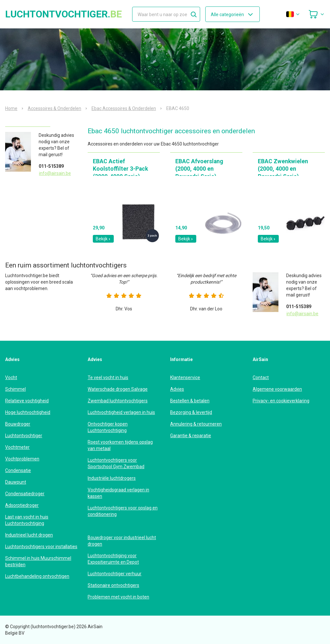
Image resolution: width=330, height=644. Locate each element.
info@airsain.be (55, 173)
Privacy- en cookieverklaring (281, 401)
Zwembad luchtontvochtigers (118, 401)
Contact (261, 377)
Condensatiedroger (25, 494)
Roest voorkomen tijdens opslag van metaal (120, 445)
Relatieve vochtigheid (27, 401)
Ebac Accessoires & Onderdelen (124, 108)
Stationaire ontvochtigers (113, 585)
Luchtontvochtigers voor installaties (41, 547)
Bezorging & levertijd (191, 412)
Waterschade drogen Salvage (118, 389)
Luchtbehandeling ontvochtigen (37, 576)
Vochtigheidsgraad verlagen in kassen (118, 493)
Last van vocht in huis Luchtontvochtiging (27, 520)
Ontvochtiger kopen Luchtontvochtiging (108, 427)
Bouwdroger (18, 424)
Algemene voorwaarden (277, 389)
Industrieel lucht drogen (29, 535)
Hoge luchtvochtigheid (28, 412)
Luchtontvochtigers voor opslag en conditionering (123, 511)
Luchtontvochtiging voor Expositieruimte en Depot (113, 559)
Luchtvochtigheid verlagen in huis (121, 412)
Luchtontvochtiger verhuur (115, 574)
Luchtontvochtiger (24, 436)
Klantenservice (185, 377)
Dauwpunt (16, 482)
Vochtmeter (17, 447)
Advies (177, 389)
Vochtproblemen (22, 459)
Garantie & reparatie (191, 436)
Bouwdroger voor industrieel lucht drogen (122, 541)
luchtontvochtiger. (63, 14)
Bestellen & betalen (190, 401)
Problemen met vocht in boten (118, 597)
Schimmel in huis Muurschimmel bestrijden (38, 561)
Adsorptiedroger (22, 505)
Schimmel (15, 389)
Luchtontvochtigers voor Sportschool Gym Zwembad (116, 463)
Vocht (11, 377)
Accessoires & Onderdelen (54, 108)
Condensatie (18, 470)
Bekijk (103, 239)
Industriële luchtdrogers (112, 478)
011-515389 (51, 166)
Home (11, 108)
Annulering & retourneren (196, 424)
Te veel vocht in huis (108, 377)
